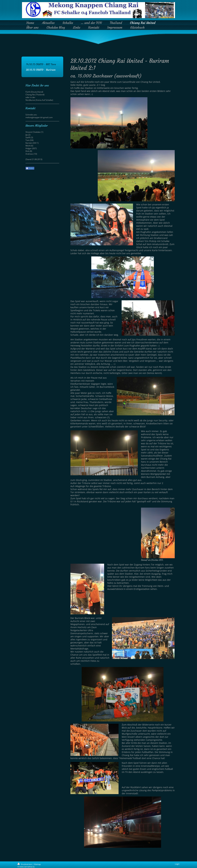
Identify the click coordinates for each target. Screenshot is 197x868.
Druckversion (25, 864)
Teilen (30, 168)
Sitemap (37, 864)
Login (177, 864)
